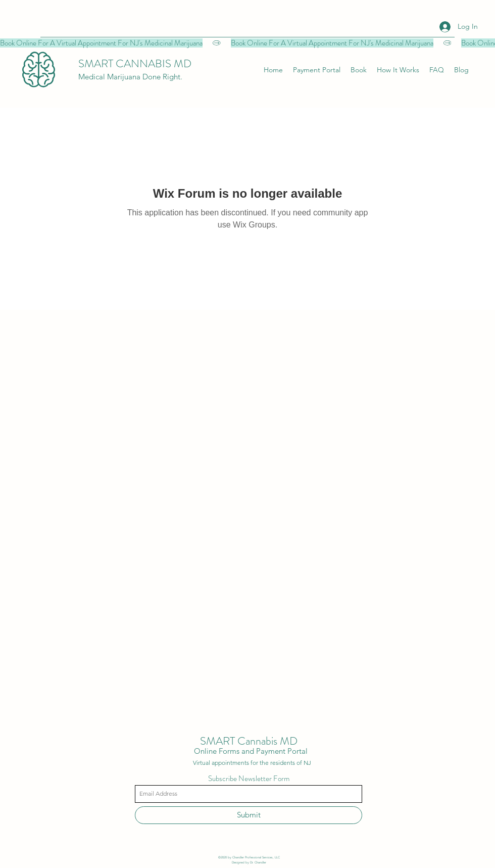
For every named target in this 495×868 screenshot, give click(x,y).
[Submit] (249, 815)
